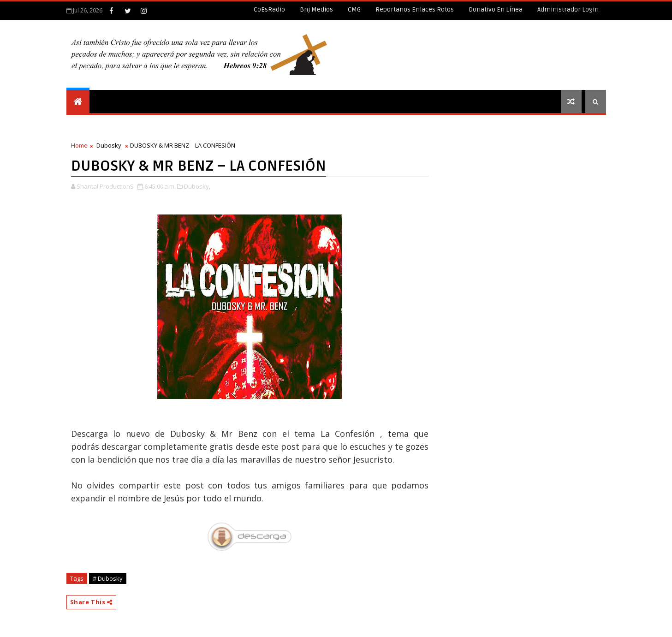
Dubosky (109, 145)
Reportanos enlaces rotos (415, 9)
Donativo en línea (496, 9)
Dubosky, (197, 186)
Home (79, 145)
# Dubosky (108, 578)
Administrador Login (568, 9)
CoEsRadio (269, 9)
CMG (354, 9)
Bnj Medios (316, 9)
